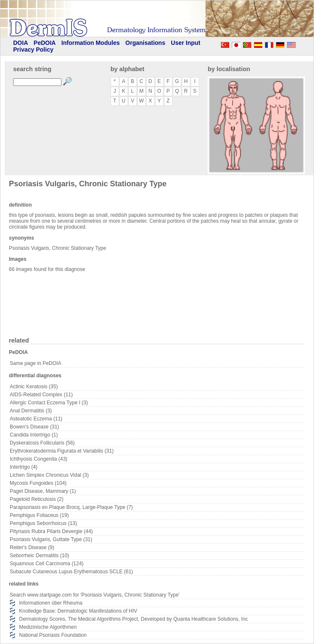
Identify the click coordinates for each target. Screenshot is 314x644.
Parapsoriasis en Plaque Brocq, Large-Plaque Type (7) (71, 507)
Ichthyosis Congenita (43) (39, 459)
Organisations (145, 43)
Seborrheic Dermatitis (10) (39, 556)
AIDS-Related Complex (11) (41, 395)
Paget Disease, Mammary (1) (43, 491)
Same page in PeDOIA (35, 363)
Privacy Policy (33, 50)
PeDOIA (44, 43)
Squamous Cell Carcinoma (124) (47, 564)
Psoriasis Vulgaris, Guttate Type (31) (51, 539)
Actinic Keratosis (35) (34, 387)
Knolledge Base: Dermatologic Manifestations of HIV (78, 611)
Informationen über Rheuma (51, 603)
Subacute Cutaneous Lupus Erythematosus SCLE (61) (71, 572)
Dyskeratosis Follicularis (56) (42, 443)
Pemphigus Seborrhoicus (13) (43, 523)
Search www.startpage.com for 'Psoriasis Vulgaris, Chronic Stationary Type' (95, 595)
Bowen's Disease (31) (34, 427)
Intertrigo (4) (24, 467)
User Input (185, 43)
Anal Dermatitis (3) (31, 411)
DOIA (21, 43)
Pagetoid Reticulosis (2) (37, 499)
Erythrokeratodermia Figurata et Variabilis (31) (62, 451)
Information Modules (91, 43)
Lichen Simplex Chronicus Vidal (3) (49, 475)
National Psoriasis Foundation (53, 635)
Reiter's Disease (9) (32, 547)
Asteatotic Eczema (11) (36, 419)
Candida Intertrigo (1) (34, 435)
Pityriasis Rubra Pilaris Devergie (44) (51, 531)
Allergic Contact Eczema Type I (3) (49, 403)
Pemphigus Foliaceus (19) (39, 515)
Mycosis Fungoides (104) (38, 483)
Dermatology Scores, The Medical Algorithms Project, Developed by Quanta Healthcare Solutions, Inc (133, 619)
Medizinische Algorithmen (48, 627)
